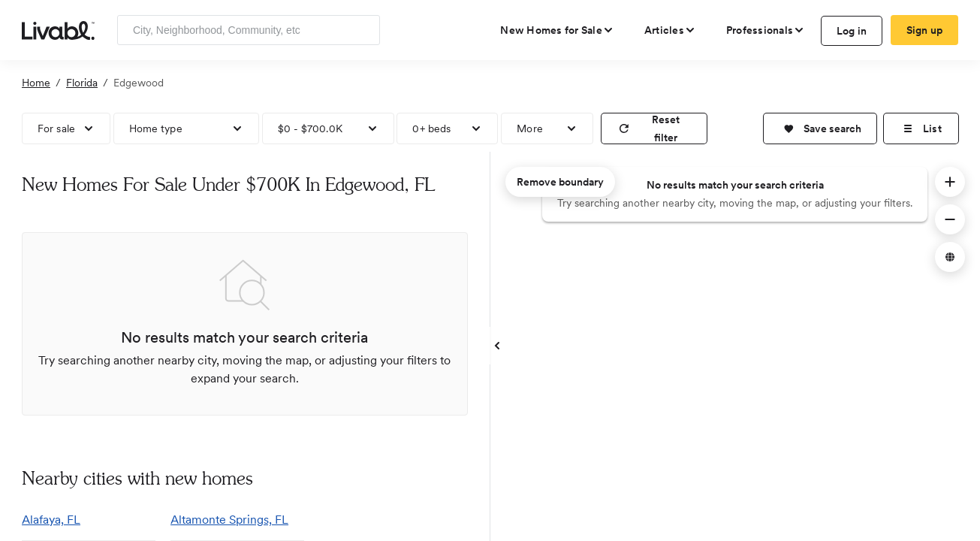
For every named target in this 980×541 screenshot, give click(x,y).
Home (36, 83)
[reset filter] (654, 128)
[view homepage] (58, 29)
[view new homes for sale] (557, 30)
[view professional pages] (766, 30)
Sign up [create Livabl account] (925, 30)
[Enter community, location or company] (249, 30)
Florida (82, 83)
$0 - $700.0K (310, 128)
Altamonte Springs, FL (229, 520)
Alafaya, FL (51, 520)
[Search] (363, 30)
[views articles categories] (670, 30)
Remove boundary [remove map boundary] (560, 182)
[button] (820, 128)
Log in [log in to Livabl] (852, 31)
